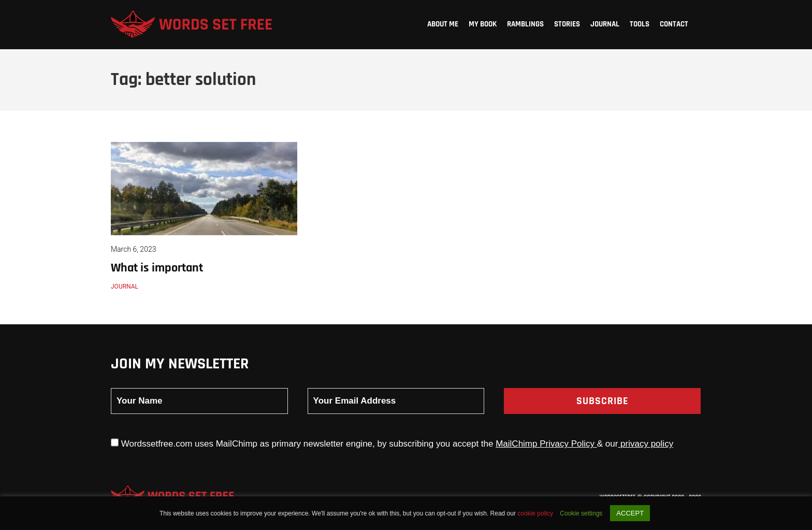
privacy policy (646, 444)
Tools (640, 24)
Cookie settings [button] (581, 513)
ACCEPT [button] (630, 513)
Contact (674, 24)
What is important (157, 268)
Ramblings (525, 24)
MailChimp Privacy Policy (546, 444)
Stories (567, 24)
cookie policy (536, 513)
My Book (483, 24)
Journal (605, 24)
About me (443, 24)
